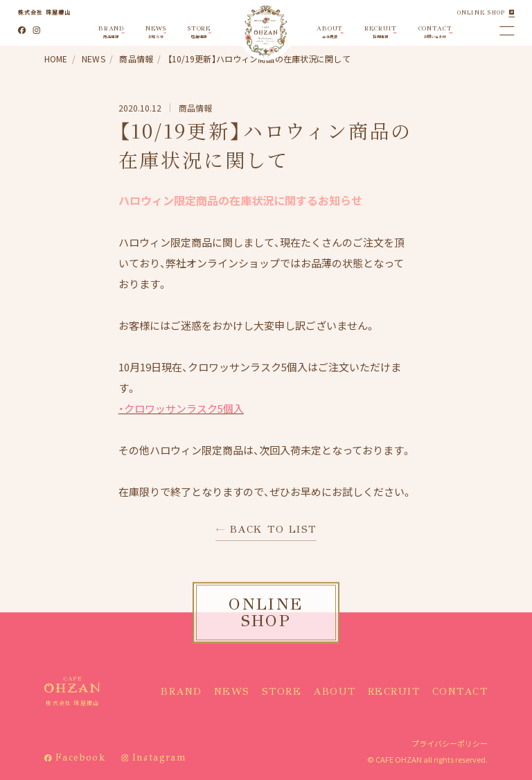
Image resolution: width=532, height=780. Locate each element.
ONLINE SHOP (481, 12)
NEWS (232, 691)
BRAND (181, 691)
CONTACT (460, 691)
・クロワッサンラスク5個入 (181, 408)
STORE (282, 691)
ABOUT (335, 691)
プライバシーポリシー (450, 743)
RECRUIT (394, 691)
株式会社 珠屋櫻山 (45, 12)
